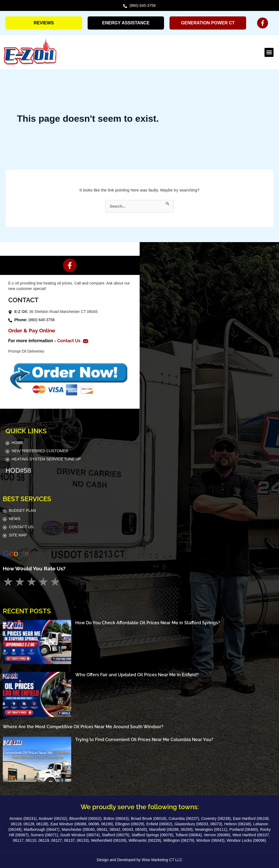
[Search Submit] (168, 203)
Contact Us (69, 341)
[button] (269, 52)
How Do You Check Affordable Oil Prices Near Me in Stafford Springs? (148, 623)
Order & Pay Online (32, 330)
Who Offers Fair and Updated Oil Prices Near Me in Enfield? (137, 675)
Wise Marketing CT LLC (162, 860)
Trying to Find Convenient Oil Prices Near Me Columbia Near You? (144, 740)
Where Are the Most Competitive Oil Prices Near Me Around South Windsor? (83, 727)
